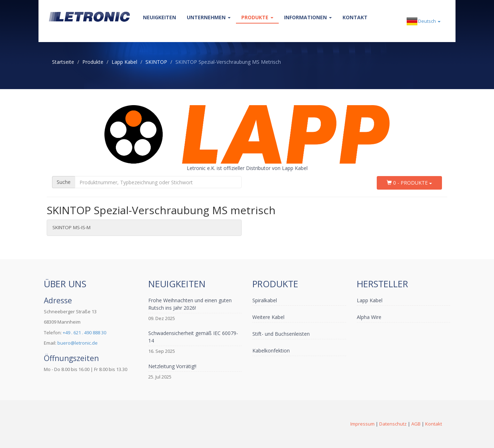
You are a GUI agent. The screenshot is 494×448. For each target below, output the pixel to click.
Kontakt (355, 17)
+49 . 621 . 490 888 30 (84, 333)
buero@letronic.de (78, 343)
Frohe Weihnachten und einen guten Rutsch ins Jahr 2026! (190, 304)
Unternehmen (209, 17)
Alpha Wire (369, 317)
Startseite (63, 62)
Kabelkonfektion (271, 351)
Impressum (362, 424)
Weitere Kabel (268, 317)
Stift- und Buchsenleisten (281, 334)
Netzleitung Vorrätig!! (172, 366)
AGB (416, 424)
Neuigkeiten (159, 17)
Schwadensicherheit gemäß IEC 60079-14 (193, 337)
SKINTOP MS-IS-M (71, 227)
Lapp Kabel (124, 62)
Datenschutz (393, 424)
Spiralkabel (265, 300)
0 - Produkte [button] (409, 183)
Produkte (257, 17)
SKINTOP (156, 62)
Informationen (308, 17)
